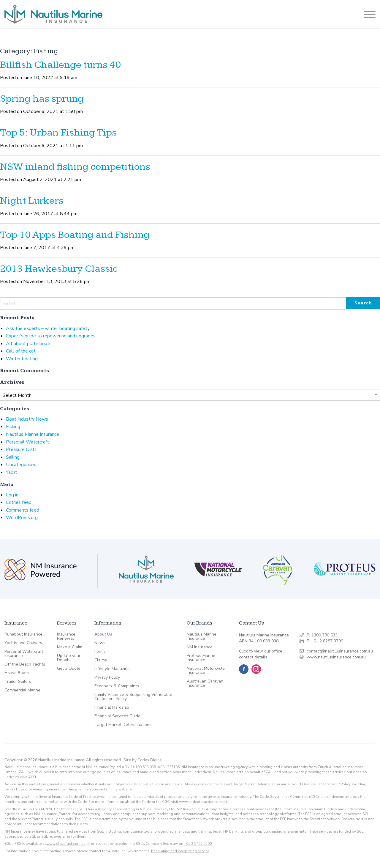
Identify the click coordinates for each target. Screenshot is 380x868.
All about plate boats (29, 344)
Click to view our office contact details (261, 654)
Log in (12, 495)
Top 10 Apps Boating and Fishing (75, 235)
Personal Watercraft (27, 442)
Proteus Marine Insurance (201, 658)
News (100, 643)
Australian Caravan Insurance (205, 683)
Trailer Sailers (18, 682)
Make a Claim (70, 647)
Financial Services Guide (117, 716)
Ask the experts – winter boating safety (48, 328)
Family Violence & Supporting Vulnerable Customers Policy (133, 697)
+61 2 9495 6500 (198, 844)
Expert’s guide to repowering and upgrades (51, 336)
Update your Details (69, 658)
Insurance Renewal (66, 636)
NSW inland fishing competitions (75, 167)
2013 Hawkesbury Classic (59, 269)
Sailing (13, 457)
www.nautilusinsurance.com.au (336, 657)
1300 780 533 (324, 635)
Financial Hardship (112, 707)
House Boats (17, 673)
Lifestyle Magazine (112, 669)
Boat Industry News (27, 419)
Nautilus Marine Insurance (33, 434)
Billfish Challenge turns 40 (60, 65)
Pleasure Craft (21, 449)
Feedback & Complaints (117, 686)
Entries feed (19, 502)
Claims (101, 660)
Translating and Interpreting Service (180, 851)
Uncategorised (21, 465)
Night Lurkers (32, 201)
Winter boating (22, 359)
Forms (100, 652)
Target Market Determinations (123, 725)
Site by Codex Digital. (144, 760)
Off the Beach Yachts (25, 664)
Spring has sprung (42, 99)
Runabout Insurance (23, 634)
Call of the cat (21, 351)
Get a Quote (69, 669)
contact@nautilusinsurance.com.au (340, 651)
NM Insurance (200, 647)
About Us (103, 634)
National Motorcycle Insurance (206, 671)
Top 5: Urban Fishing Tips (58, 133)
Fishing (13, 427)
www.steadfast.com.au (66, 844)
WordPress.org (22, 518)
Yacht (12, 472)
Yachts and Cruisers (23, 643)
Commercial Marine (22, 690)
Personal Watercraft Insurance (24, 654)
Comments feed (23, 510)
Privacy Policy (107, 677)
